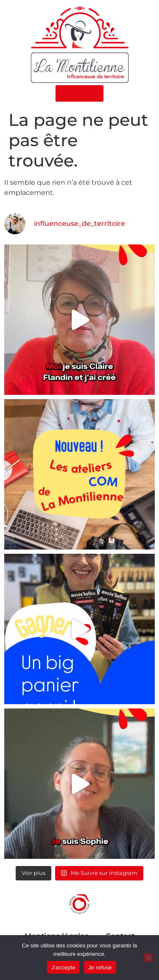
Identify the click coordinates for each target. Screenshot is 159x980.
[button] (79, 93)
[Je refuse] (148, 958)
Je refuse (100, 968)
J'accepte (63, 968)
